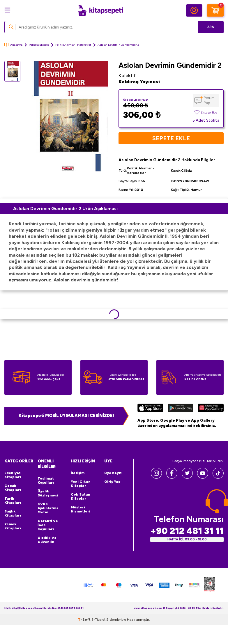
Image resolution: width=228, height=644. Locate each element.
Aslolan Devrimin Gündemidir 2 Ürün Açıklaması (65, 209)
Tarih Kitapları (13, 501)
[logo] (100, 10)
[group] (67, 116)
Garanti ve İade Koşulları (48, 525)
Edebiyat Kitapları (13, 475)
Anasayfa (13, 45)
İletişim (78, 473)
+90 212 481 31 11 (187, 531)
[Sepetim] (215, 10)
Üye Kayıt (113, 473)
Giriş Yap (112, 482)
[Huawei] (211, 409)
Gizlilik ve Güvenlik (47, 540)
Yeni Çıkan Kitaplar (81, 484)
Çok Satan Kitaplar (81, 496)
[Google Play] (181, 409)
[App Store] (150, 409)
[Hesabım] (194, 10)
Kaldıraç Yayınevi (139, 82)
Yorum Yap (209, 100)
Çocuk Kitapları (13, 488)
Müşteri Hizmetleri (81, 509)
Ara (211, 27)
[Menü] (7, 10)
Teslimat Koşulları (46, 480)
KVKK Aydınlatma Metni (48, 508)
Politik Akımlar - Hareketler (73, 45)
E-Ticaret (98, 620)
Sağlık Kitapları (13, 513)
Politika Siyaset (39, 45)
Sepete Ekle (171, 138)
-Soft (85, 620)
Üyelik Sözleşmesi (48, 493)
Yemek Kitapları (13, 526)
